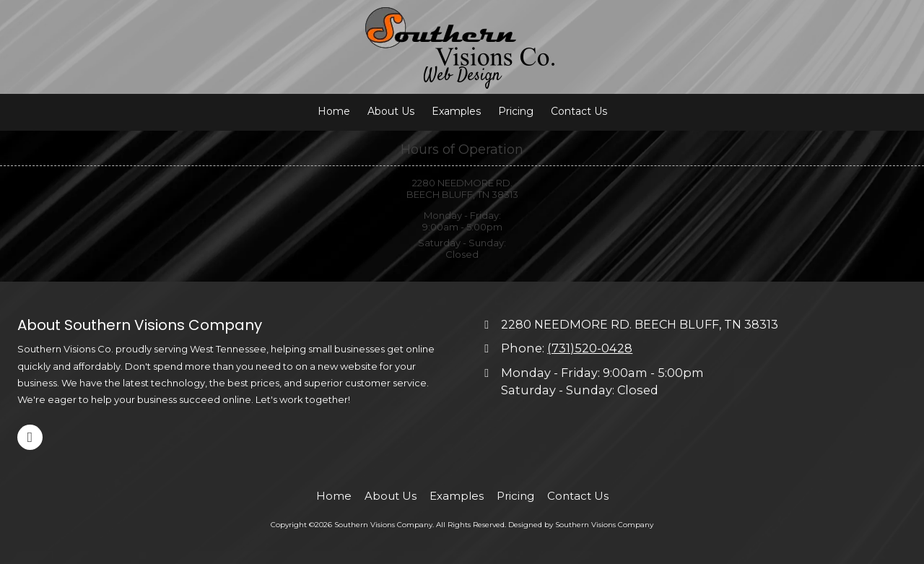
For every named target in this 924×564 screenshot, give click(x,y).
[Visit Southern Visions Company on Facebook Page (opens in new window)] (30, 437)
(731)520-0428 (590, 348)
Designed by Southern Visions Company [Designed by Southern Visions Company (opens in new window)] (581, 525)
